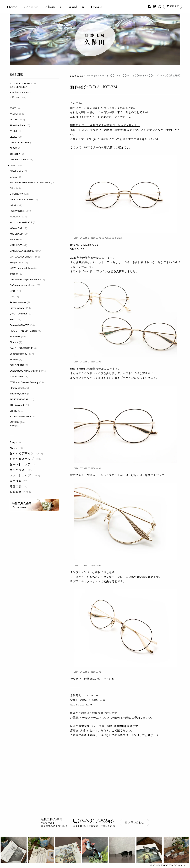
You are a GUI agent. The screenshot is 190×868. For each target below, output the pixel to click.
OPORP (14, 291)
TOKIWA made (17, 405)
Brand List (79, 7)
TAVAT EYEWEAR (19, 399)
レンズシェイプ (20, 475)
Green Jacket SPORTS (22, 200)
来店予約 (172, 7)
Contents (34, 7)
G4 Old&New (16, 194)
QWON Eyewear (18, 314)
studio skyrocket (18, 394)
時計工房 (16, 486)
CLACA (13, 148)
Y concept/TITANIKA (20, 417)
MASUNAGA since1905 (22, 251)
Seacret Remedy (18, 354)
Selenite (14, 359)
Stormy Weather (18, 388)
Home (15, 7)
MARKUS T (16, 245)
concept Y (15, 154)
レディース (143, 76)
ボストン (118, 76)
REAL (13, 320)
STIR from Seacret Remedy (24, 382)
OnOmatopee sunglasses (23, 285)
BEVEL (13, 137)
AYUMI (13, 131)
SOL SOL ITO (17, 365)
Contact (100, 7)
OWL (12, 297)
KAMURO (15, 217)
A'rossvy (14, 114)
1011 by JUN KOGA (20, 84)
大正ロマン (16, 97)
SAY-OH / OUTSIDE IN (22, 348)
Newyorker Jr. (17, 262)
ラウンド (130, 76)
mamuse (14, 240)
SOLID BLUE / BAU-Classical (25, 371)
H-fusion (14, 205)
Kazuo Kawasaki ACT (21, 222)
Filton (12, 188)
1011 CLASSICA (18, 87)
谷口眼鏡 (14, 422)
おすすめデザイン (22, 453)
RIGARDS (15, 337)
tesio (12, 426)
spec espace (16, 376)
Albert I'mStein (17, 125)
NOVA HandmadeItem (21, 268)
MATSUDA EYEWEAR (21, 257)
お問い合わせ (135, 822)
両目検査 (16, 481)
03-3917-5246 (93, 821)
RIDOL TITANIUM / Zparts (23, 331)
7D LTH (14, 108)
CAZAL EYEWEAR (20, 143)
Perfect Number (18, 302)
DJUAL (13, 177)
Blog (13, 442)
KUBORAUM (16, 234)
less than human (18, 92)
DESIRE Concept (19, 160)
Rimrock (14, 342)
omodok (14, 274)
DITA (12, 165)
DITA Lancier (16, 171)
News (13, 448)
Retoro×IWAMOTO (19, 325)
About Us (56, 7)
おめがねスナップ (22, 459)
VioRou (13, 411)
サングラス (17, 470)
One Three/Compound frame (25, 279)
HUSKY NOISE (18, 211)
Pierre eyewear (17, 308)
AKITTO (14, 120)
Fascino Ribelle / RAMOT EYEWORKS (30, 182)
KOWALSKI (16, 228)
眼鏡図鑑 (16, 492)
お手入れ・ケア (20, 464)
